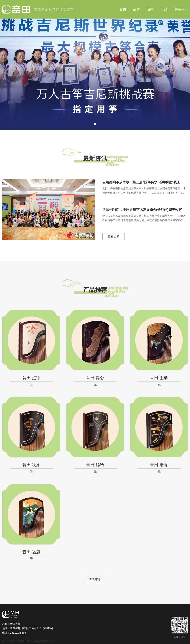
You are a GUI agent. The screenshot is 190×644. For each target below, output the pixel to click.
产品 (164, 9)
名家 (150, 9)
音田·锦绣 (95, 465)
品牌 (137, 9)
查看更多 (114, 236)
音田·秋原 (31, 465)
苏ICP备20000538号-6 (41, 641)
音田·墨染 (159, 378)
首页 (123, 9)
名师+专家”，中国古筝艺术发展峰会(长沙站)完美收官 (142, 210)
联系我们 (181, 9)
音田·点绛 (31, 378)
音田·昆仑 (95, 378)
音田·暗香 (159, 465)
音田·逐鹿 (31, 552)
